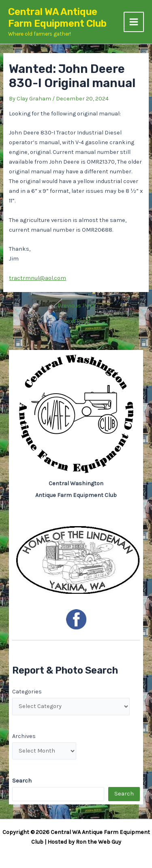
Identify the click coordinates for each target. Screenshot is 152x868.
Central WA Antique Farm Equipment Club (57, 18)
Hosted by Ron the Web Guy (84, 842)
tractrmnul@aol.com (37, 278)
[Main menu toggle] (134, 22)
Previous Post (76, 306)
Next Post (76, 321)
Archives (24, 736)
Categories (27, 692)
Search (124, 794)
